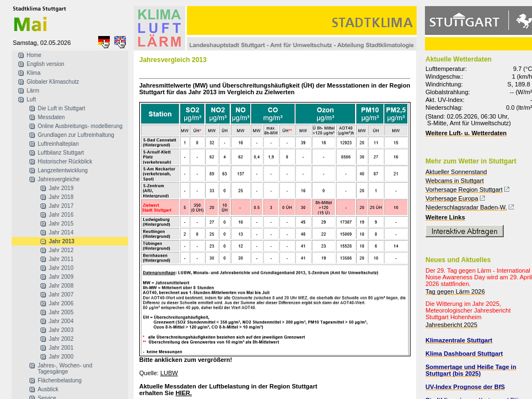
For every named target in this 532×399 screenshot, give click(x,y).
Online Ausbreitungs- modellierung (80, 126)
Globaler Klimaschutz (53, 82)
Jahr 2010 (61, 268)
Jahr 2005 (61, 312)
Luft (31, 99)
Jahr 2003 (61, 330)
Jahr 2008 (61, 286)
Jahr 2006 (61, 303)
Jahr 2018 (61, 197)
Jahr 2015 (61, 224)
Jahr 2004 (61, 321)
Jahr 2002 (61, 339)
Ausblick (48, 389)
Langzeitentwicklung (63, 170)
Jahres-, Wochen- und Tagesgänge (65, 369)
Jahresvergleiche (59, 179)
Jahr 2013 (62, 241)
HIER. (183, 393)
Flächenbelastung (60, 380)
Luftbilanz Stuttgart (61, 153)
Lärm (33, 91)
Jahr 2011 (61, 259)
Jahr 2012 (61, 250)
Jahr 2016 (61, 215)
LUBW (169, 373)
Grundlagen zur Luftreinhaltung (76, 135)
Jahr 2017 (61, 206)
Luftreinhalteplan (58, 144)
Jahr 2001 (61, 348)
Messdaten (51, 117)
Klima (34, 73)
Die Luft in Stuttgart (62, 108)
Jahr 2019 (61, 188)
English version (45, 64)
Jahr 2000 (61, 357)
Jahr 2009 (61, 277)
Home (34, 55)
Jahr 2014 (61, 232)
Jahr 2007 (61, 295)
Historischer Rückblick (65, 162)
